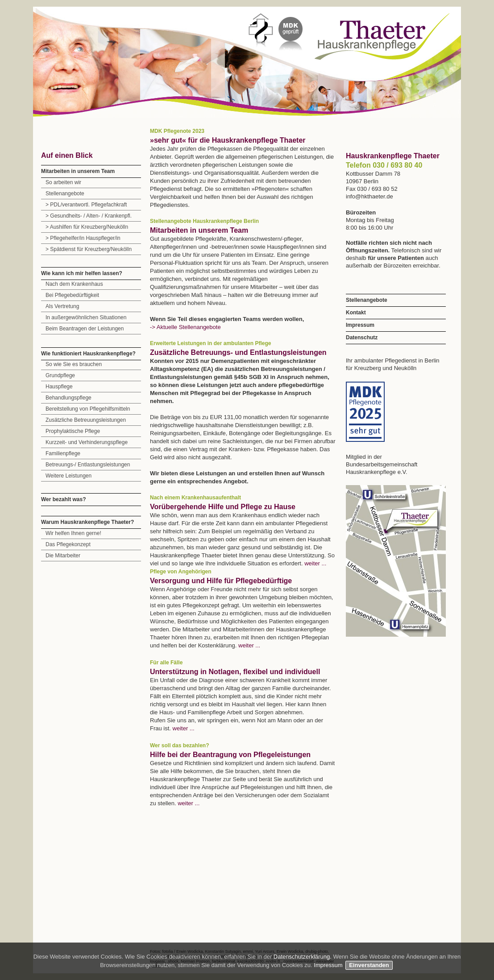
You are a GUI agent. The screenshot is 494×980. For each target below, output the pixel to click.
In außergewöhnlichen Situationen (86, 317)
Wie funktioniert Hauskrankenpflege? (88, 354)
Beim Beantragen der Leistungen (85, 329)
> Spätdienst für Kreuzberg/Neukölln (89, 249)
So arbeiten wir (63, 182)
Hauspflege (59, 387)
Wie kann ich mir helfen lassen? (82, 273)
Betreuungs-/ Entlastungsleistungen (88, 465)
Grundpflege (60, 375)
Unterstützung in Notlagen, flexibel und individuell (235, 672)
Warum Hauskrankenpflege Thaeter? (87, 522)
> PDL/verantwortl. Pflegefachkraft (86, 205)
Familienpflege (63, 453)
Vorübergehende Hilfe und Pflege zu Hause (223, 507)
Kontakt (356, 313)
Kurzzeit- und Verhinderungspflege (87, 442)
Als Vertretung (62, 306)
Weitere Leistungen (68, 476)
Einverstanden (369, 965)
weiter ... (315, 563)
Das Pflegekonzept (68, 544)
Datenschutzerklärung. (303, 957)
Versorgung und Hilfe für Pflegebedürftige (221, 581)
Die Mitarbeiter (63, 556)
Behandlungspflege (68, 398)
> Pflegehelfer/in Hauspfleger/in (83, 238)
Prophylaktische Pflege (73, 431)
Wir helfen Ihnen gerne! (73, 533)
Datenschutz (362, 338)
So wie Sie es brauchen (74, 364)
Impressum (360, 325)
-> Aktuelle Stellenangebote (185, 327)
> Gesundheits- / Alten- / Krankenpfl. (89, 216)
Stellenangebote (65, 194)
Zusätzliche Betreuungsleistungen (86, 420)
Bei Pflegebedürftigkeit (72, 295)
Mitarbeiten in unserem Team (78, 171)
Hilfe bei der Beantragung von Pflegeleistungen (230, 755)
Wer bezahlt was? (63, 499)
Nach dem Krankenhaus (74, 284)
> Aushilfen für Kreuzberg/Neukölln (87, 227)
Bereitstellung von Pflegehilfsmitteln (88, 409)
